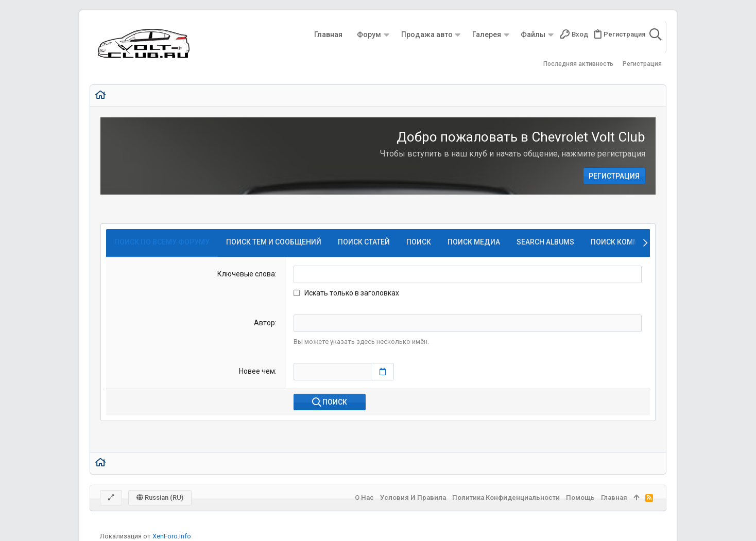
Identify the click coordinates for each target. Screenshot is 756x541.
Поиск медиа (474, 242)
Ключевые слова (246, 274)
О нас (364, 498)
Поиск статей (364, 242)
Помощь (580, 498)
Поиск (419, 242)
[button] (386, 34)
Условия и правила (413, 498)
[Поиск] (655, 34)
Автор (264, 323)
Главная (614, 498)
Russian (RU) (160, 498)
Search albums (545, 242)
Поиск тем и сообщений (274, 242)
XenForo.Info (172, 536)
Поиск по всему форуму (162, 242)
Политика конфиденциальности (506, 498)
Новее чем (257, 371)
